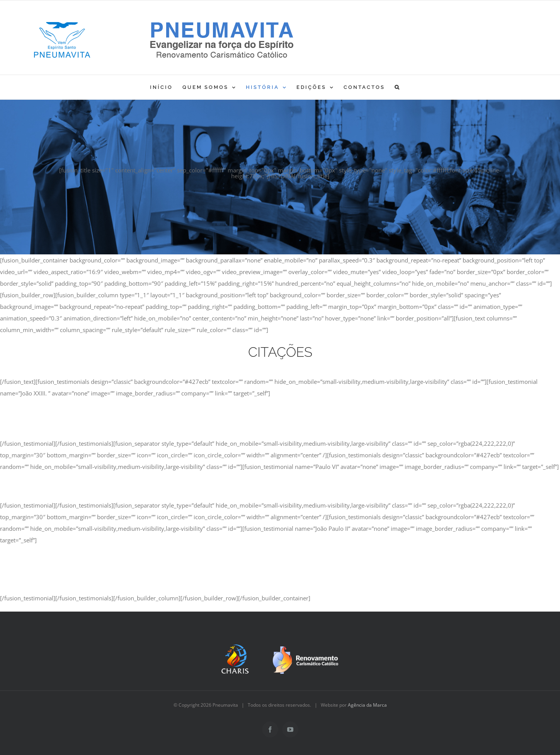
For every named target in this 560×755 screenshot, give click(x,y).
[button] (397, 87)
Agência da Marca (367, 705)
